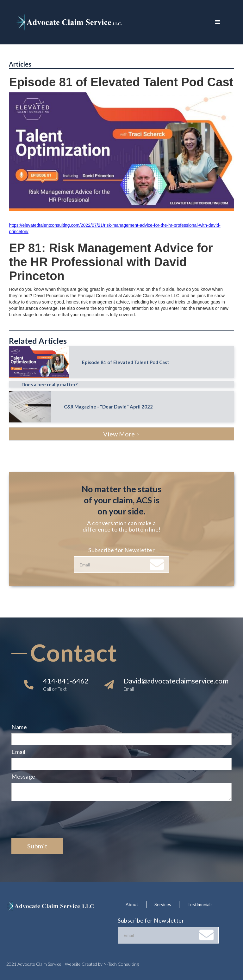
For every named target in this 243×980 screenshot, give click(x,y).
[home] (112, 22)
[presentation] (59, 820)
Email (19, 752)
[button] (218, 22)
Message (23, 776)
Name (19, 727)
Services (163, 904)
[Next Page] (121, 434)
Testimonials (200, 904)
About (132, 904)
